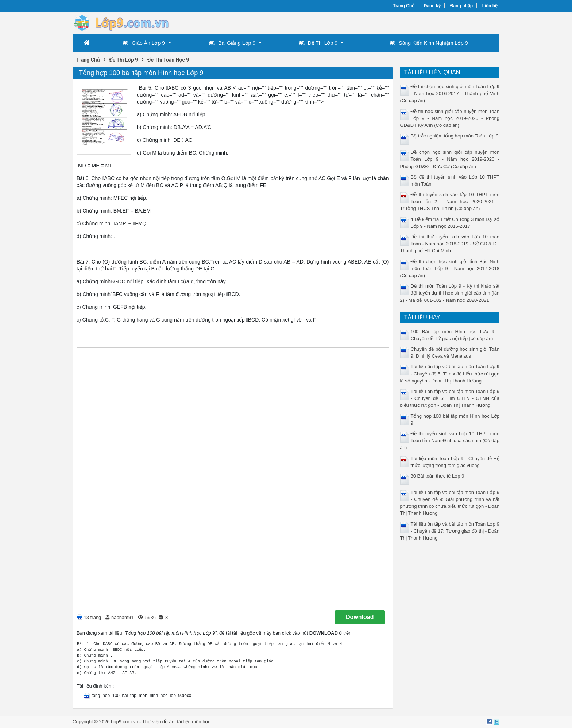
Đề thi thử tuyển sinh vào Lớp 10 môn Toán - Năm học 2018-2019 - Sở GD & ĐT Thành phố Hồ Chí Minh (450, 244)
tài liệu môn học (194, 722)
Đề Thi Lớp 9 (318, 43)
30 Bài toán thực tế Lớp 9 (438, 476)
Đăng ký (432, 6)
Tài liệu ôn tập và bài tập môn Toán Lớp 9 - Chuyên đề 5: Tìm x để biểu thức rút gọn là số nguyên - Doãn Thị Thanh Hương (450, 373)
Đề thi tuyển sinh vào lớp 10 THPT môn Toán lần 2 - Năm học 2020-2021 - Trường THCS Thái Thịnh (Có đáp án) (450, 201)
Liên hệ (490, 6)
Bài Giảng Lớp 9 (232, 43)
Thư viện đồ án (158, 722)
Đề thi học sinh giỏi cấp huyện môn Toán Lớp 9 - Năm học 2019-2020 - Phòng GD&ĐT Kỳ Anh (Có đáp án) (450, 118)
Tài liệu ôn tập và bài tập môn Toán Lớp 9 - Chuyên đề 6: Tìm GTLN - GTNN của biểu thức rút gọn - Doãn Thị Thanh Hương (450, 398)
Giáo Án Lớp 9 (144, 43)
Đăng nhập (461, 6)
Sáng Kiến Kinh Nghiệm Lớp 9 (429, 43)
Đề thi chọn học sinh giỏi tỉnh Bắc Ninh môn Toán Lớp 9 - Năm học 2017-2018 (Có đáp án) (450, 268)
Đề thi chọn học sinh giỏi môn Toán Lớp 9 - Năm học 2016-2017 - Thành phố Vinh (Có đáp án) (450, 94)
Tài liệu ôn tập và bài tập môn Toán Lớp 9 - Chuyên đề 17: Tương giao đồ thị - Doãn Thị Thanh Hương (450, 531)
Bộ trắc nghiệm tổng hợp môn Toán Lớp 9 (455, 136)
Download (360, 617)
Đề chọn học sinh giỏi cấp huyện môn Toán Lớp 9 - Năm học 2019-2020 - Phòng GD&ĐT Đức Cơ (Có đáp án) (450, 159)
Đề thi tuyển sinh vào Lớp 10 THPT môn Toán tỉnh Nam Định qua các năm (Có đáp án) (450, 441)
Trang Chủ (404, 6)
